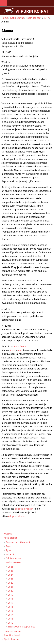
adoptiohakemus (17, 516)
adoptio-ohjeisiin (24, 509)
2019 (11, 595)
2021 (11, 587)
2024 (11, 575)
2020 (11, 591)
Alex (20, 350)
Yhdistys (8, 534)
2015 (11, 611)
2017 (46, 18)
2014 (11, 615)
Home (5, 18)
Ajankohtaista (11, 639)
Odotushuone (13, 558)
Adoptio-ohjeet (12, 635)
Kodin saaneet (34, 18)
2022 (11, 583)
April (13, 350)
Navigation (4, 3)
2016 (11, 607)
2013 (11, 619)
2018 (11, 599)
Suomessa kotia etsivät (18, 542)
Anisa (23, 346)
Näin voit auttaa (12, 631)
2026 (11, 567)
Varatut (10, 554)
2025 (11, 571)
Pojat (9, 546)
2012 (11, 623)
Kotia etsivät (17, 18)
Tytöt (9, 550)
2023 (11, 579)
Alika (16, 346)
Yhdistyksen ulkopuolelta (22, 627)
